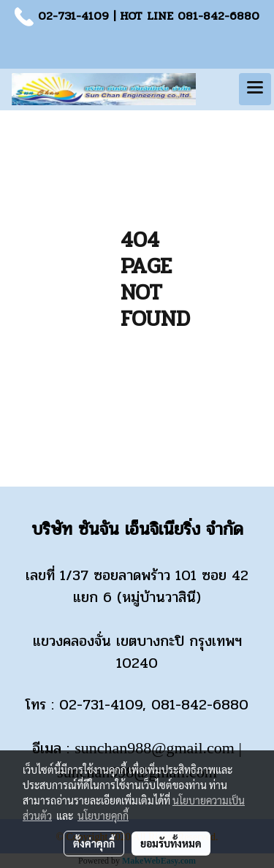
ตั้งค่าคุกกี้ (94, 843)
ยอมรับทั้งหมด (171, 843)
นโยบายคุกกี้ (103, 815)
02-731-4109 (73, 16)
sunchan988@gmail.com (155, 748)
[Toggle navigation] (255, 89)
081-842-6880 (218, 16)
